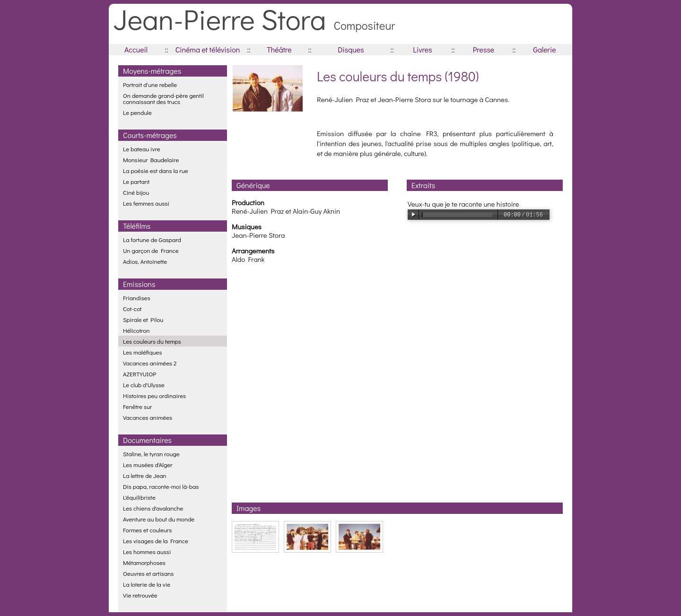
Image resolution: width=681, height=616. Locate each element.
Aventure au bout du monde (159, 519)
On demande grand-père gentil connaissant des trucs (163, 98)
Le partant (136, 181)
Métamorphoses (144, 562)
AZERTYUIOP (140, 374)
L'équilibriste (139, 497)
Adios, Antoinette (145, 261)
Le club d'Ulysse (144, 385)
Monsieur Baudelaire (151, 160)
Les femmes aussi (146, 203)
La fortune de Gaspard (152, 239)
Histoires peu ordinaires (154, 395)
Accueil (136, 49)
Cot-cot (132, 308)
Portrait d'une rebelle (150, 84)
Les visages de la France (156, 541)
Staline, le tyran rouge (151, 454)
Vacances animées (148, 417)
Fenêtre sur (138, 406)
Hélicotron (136, 330)
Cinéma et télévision (208, 49)
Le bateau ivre (142, 149)
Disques (351, 49)
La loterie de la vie (147, 584)
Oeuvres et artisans (148, 573)
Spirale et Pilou (143, 319)
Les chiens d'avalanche (153, 508)
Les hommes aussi (147, 551)
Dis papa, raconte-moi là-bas (161, 486)
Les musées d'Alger (148, 464)
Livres (422, 49)
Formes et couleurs (147, 530)
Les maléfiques (142, 352)
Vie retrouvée (140, 595)
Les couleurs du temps (152, 341)
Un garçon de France (151, 250)
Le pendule (137, 112)
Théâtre (279, 49)
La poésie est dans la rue (156, 170)
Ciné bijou (136, 192)
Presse (484, 49)
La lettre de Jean (145, 475)
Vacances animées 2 (150, 363)
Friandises (137, 298)
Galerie (544, 49)
